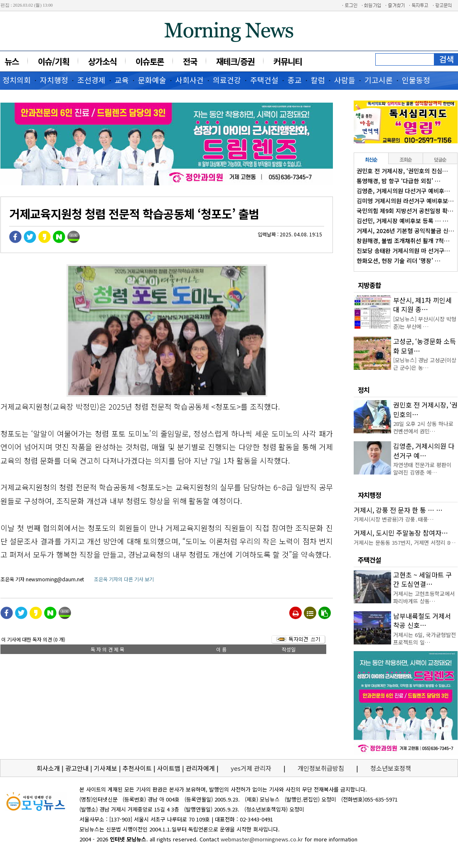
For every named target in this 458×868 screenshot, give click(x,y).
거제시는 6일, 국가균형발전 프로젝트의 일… (425, 638)
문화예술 (152, 80)
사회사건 (190, 80)
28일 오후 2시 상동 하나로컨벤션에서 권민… (423, 427)
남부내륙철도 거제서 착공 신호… (422, 620)
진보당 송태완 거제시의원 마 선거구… (403, 251)
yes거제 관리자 (252, 768)
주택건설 (264, 80)
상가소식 (102, 61)
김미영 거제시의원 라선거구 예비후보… (405, 201)
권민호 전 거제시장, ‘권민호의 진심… (402, 171)
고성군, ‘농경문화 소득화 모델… (425, 346)
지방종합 (369, 285)
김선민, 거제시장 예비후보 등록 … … (403, 221)
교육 (122, 80)
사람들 (345, 80)
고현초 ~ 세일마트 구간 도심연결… (422, 579)
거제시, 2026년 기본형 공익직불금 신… (405, 231)
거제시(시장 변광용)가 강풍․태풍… (394, 519)
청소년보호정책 (391, 768)
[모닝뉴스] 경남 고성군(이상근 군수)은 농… (425, 364)
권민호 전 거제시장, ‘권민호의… (425, 409)
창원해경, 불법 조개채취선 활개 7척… (403, 241)
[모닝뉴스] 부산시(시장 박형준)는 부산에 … (425, 323)
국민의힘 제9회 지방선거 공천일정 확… (405, 211)
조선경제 (91, 80)
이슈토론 (150, 61)
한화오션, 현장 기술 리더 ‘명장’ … (399, 261)
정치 (364, 390)
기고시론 (379, 80)
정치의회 (17, 80)
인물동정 (416, 80)
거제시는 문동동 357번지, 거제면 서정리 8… (405, 542)
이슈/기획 (53, 61)
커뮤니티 (288, 61)
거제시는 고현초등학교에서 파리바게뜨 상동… (424, 597)
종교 (295, 80)
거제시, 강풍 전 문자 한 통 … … (398, 510)
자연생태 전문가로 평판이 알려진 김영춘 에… (422, 468)
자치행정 (54, 80)
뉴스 (12, 61)
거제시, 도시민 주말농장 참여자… (401, 533)
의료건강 (227, 80)
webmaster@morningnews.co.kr (262, 839)
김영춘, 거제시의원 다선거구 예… (424, 450)
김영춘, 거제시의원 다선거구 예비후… (403, 191)
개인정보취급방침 (321, 768)
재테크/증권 (235, 61)
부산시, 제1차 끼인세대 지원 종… (422, 305)
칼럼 (318, 80)
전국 (190, 61)
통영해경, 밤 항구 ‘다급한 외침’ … (399, 181)
